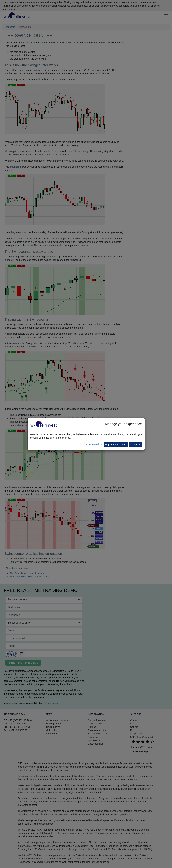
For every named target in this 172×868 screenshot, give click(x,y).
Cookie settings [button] (94, 444)
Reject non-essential (116, 445)
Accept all (135, 445)
